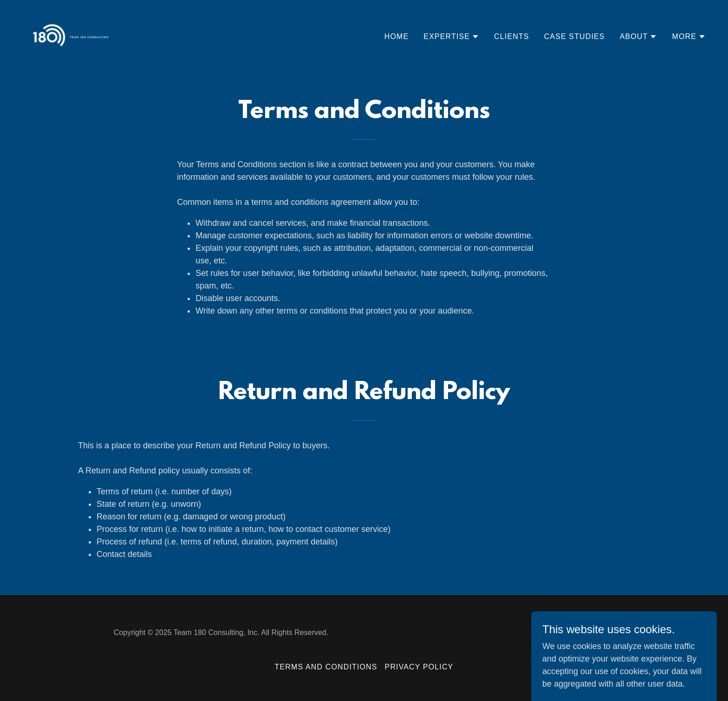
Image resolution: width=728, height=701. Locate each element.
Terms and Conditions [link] (326, 667)
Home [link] (397, 36)
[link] (71, 35)
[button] (451, 37)
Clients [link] (512, 36)
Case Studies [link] (575, 36)
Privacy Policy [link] (419, 667)
